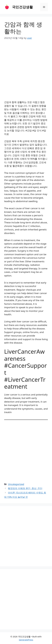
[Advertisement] (26, 71)
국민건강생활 (22, 7)
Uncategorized (16, 484)
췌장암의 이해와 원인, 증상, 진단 (25, 488)
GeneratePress (26, 640)
